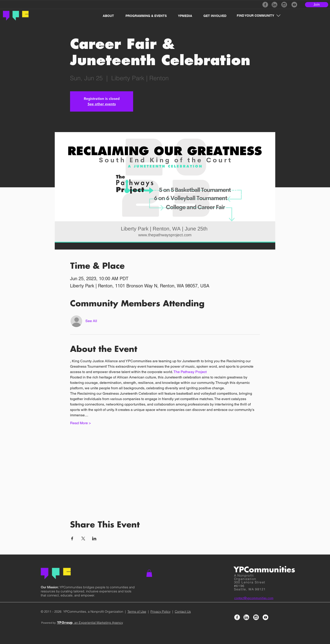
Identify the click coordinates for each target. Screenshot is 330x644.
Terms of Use (137, 612)
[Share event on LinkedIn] (94, 539)
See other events (102, 104)
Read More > (80, 423)
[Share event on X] (83, 539)
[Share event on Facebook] (72, 539)
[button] (106, 16)
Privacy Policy (160, 612)
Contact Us (183, 612)
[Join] (317, 5)
